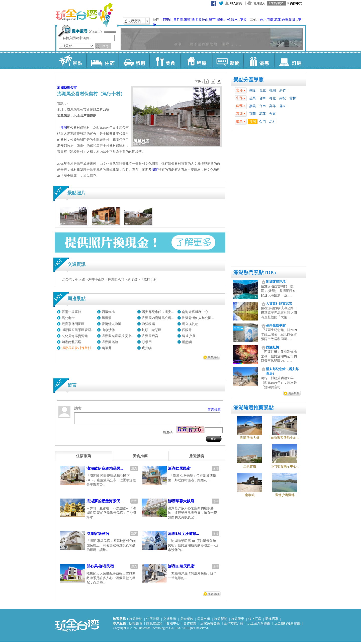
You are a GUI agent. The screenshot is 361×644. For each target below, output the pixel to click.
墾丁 (212, 20)
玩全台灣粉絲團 (259, 626)
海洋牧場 (148, 324)
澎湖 (292, 20)
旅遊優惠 (238, 621)
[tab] (83, 458)
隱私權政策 (154, 626)
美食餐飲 (187, 621)
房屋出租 (204, 621)
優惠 (259, 60)
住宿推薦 (153, 621)
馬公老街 (68, 318)
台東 (285, 20)
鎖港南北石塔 (71, 342)
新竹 (283, 90)
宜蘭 (270, 20)
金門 (262, 122)
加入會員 (236, 3)
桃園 (273, 90)
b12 (207, 81)
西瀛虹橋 (108, 312)
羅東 (220, 20)
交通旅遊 (170, 621)
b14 (219, 81)
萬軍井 (107, 348)
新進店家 (272, 621)
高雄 (273, 106)
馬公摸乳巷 (190, 324)
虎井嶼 (147, 348)
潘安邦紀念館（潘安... (158, 312)
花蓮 (278, 20)
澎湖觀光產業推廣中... (118, 336)
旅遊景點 (136, 621)
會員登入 (259, 3)
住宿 (102, 60)
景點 (71, 60)
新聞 (228, 60)
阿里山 (168, 20)
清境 (195, 20)
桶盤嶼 (187, 342)
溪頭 (187, 20)
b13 (213, 81)
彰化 (273, 98)
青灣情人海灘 (112, 324)
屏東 (283, 106)
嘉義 (252, 106)
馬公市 (72, 88)
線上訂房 (255, 621)
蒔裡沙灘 (189, 336)
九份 (227, 20)
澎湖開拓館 (110, 342)
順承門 (147, 342)
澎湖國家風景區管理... (78, 330)
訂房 (290, 60)
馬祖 (273, 122)
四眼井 (187, 330)
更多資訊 (213, 357)
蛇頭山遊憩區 (152, 330)
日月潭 (178, 20)
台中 (262, 98)
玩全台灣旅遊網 (84, 15)
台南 (262, 106)
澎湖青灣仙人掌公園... (198, 318)
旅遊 (133, 60)
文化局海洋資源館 (75, 336)
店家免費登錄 (210, 626)
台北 (263, 20)
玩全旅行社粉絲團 (287, 626)
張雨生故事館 (71, 312)
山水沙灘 (108, 330)
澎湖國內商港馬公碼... (158, 318)
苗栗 (252, 98)
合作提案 (190, 626)
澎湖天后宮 (150, 336)
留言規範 (214, 410)
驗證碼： (169, 434)
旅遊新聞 (221, 621)
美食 (165, 60)
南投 (283, 98)
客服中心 (173, 626)
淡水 (234, 20)
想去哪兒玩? (133, 21)
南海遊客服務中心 (195, 312)
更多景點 (294, 393)
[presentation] (83, 458)
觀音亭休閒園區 (73, 324)
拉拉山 (203, 20)
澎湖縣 (62, 88)
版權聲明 (136, 626)
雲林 (293, 98)
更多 (243, 20)
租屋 (196, 60)
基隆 (252, 90)
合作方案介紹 (234, 626)
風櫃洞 (107, 318)
